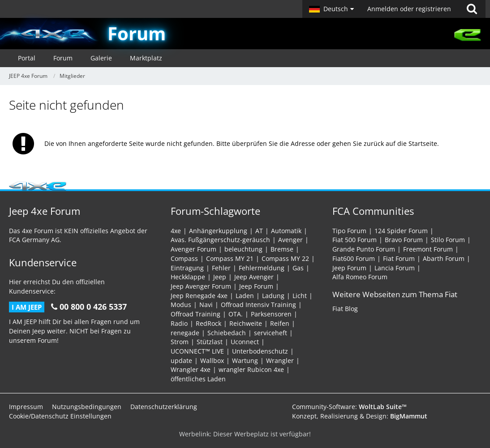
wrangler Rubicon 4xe (251, 369)
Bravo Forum (404, 240)
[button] (331, 9)
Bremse (282, 249)
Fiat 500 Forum (355, 240)
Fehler (221, 268)
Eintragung (187, 268)
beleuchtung (243, 249)
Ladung (273, 296)
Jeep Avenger (254, 277)
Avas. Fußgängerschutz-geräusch (220, 240)
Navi (206, 305)
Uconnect (245, 342)
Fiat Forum (399, 258)
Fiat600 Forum (354, 258)
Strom (180, 342)
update (181, 361)
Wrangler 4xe (191, 369)
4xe (176, 231)
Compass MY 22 (285, 258)
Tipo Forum (349, 231)
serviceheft (271, 333)
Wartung (245, 361)
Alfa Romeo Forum (360, 277)
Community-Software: (349, 407)
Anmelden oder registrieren (409, 9)
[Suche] (472, 9)
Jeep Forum (256, 286)
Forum (137, 33)
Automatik (286, 231)
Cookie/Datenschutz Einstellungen (60, 416)
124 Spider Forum (401, 231)
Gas (298, 268)
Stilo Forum (448, 240)
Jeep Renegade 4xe (199, 296)
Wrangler (280, 361)
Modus (181, 305)
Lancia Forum (395, 268)
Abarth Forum (444, 258)
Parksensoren (271, 314)
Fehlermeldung (262, 268)
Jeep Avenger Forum (201, 286)
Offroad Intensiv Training (258, 305)
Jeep (220, 277)
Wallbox (212, 361)
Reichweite (246, 323)
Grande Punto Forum (364, 249)
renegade (185, 333)
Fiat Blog (345, 309)
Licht (300, 296)
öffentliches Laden (198, 379)
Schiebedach (227, 333)
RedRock (208, 323)
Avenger (290, 240)
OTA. (236, 314)
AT (259, 231)
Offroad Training (196, 314)
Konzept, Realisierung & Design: (360, 416)
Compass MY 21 (230, 258)
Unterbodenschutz (260, 351)
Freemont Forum (428, 249)
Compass (184, 258)
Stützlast (210, 342)
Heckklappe (188, 277)
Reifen (280, 323)
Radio (179, 323)
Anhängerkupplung (218, 231)
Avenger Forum (193, 249)
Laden (245, 296)
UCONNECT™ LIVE (197, 351)
